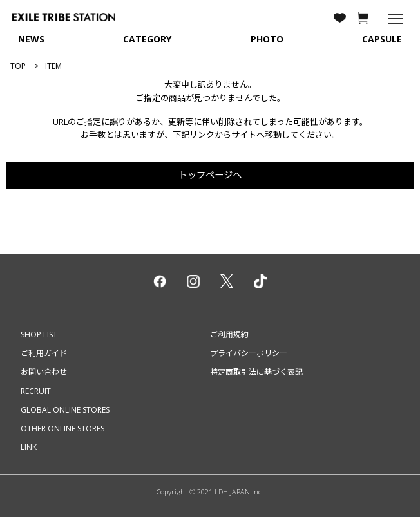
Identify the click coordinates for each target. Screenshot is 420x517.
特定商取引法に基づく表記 (256, 372)
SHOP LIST (39, 334)
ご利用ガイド (44, 353)
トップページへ (210, 175)
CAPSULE (382, 39)
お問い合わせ (44, 372)
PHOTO (267, 39)
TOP (18, 66)
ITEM (53, 66)
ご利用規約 (229, 334)
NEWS (31, 39)
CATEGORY (147, 39)
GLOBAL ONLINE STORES (65, 410)
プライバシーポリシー (249, 353)
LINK (29, 447)
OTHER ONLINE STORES (62, 428)
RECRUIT (36, 391)
